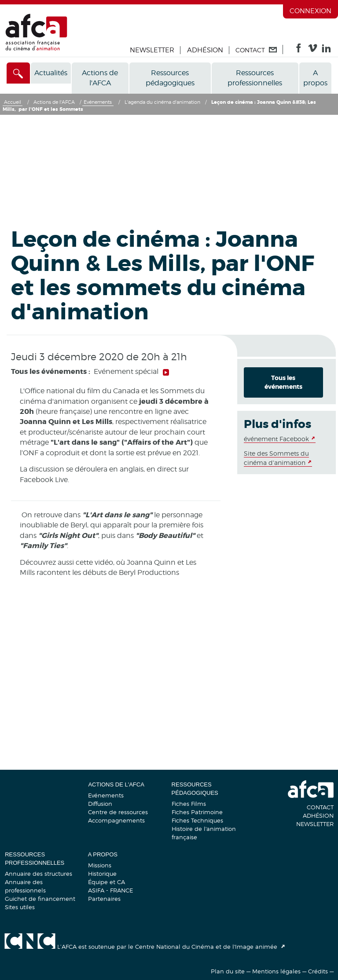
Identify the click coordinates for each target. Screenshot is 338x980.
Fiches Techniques (197, 820)
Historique (102, 874)
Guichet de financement (40, 899)
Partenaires (104, 899)
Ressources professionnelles (255, 78)
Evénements (106, 795)
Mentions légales (276, 971)
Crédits (318, 971)
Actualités (51, 73)
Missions (100, 865)
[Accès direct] (18, 73)
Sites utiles (20, 907)
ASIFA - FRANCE (110, 890)
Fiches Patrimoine (197, 812)
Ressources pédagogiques (170, 78)
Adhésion (205, 50)
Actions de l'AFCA (100, 78)
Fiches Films (189, 804)
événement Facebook (276, 439)
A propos (315, 78)
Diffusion (100, 804)
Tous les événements (283, 382)
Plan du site (228, 971)
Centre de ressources (118, 812)
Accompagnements (116, 820)
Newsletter (152, 50)
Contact (320, 807)
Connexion (310, 11)
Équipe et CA (107, 882)
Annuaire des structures (39, 874)
